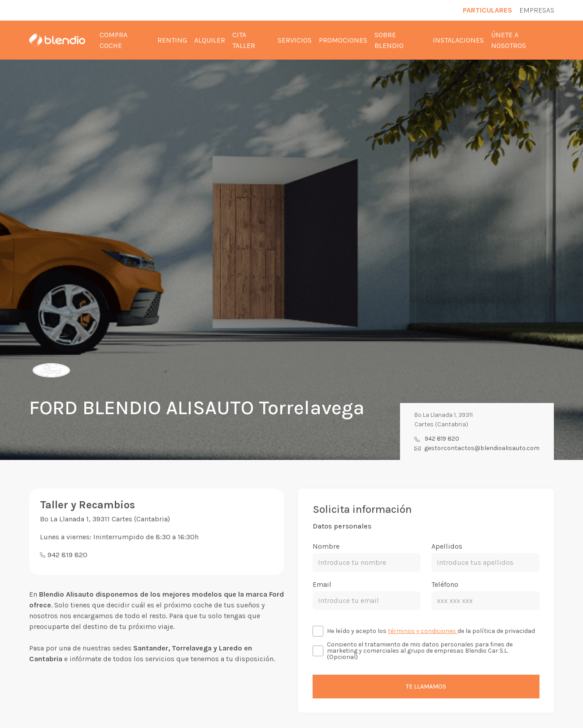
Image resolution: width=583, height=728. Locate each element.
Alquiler (210, 40)
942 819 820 (442, 439)
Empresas (537, 10)
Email (322, 584)
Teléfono (445, 584)
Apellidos (447, 546)
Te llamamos (426, 687)
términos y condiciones (423, 631)
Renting (172, 40)
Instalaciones (458, 40)
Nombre (326, 546)
